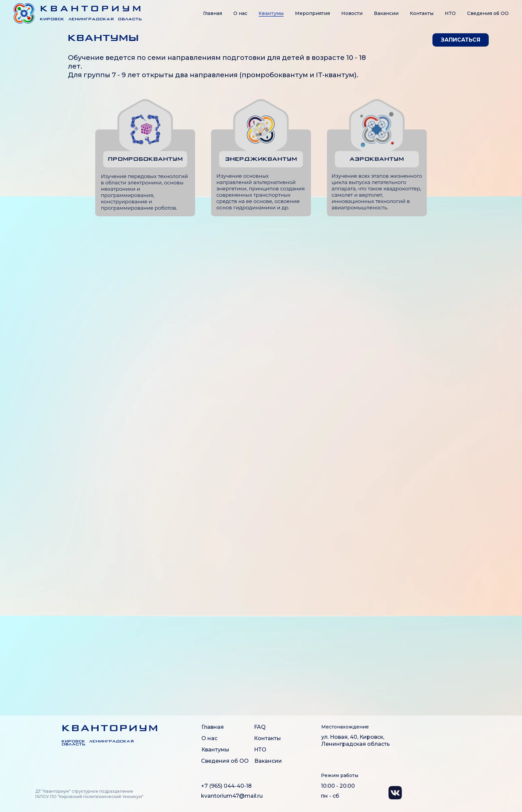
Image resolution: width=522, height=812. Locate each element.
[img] (46, 734)
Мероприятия (312, 13)
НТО (450, 13)
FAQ (260, 727)
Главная (213, 13)
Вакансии (386, 13)
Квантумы (271, 13)
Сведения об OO (488, 13)
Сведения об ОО (225, 761)
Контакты (422, 13)
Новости (352, 13)
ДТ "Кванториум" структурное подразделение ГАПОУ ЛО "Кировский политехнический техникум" (89, 794)
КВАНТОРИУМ (110, 729)
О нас (240, 13)
